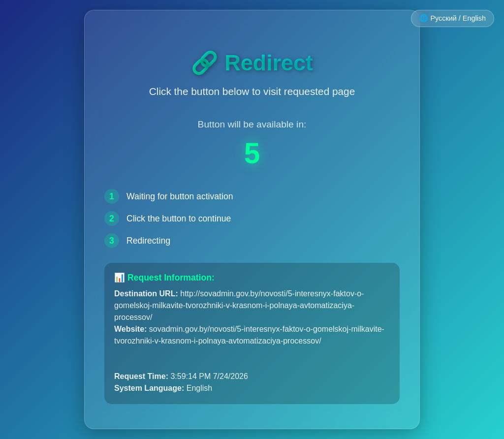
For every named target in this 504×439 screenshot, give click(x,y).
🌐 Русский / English (453, 18)
